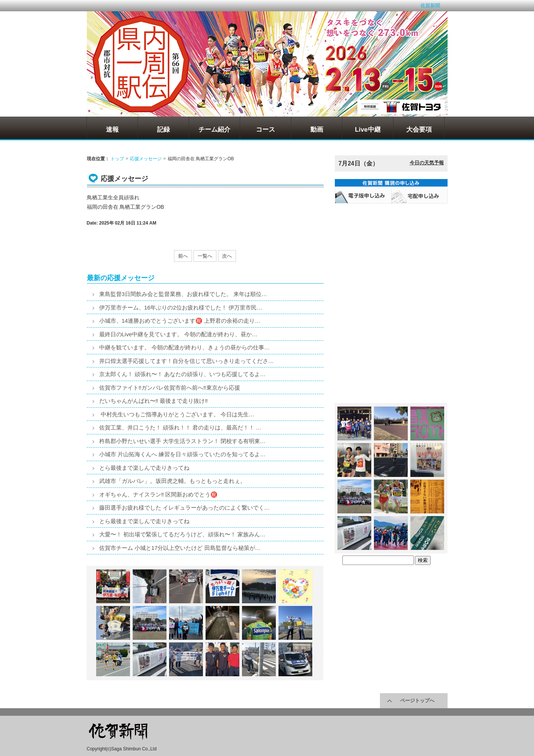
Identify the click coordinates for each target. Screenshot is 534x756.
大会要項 (419, 130)
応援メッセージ (146, 159)
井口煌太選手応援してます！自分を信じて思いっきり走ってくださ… (187, 361)
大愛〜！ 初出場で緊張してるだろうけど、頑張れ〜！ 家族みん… (182, 534)
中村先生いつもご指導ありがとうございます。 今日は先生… (177, 414)
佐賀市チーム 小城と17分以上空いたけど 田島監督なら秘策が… (180, 548)
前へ (183, 256)
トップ (117, 159)
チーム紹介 (214, 130)
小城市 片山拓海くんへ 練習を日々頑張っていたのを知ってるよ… (182, 454)
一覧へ (205, 256)
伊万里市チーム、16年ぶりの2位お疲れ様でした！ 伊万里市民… (181, 307)
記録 (163, 130)
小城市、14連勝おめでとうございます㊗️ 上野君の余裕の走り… (180, 321)
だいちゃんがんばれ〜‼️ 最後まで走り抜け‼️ (154, 401)
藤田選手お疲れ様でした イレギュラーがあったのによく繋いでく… (185, 508)
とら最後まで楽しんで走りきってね (144, 468)
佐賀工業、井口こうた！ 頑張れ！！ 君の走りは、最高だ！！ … (181, 427)
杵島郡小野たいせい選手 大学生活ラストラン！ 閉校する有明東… (182, 441)
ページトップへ (417, 701)
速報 (112, 130)
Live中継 (368, 130)
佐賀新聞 (430, 5)
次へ (227, 256)
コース (265, 130)
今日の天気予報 (427, 163)
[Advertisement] (391, 254)
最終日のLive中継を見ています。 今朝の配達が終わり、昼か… (179, 334)
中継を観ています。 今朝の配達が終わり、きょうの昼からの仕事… (185, 347)
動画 (317, 130)
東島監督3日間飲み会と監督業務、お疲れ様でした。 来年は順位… (183, 294)
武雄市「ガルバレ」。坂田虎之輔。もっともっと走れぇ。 (172, 481)
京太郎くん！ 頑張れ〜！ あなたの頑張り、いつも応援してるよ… (182, 374)
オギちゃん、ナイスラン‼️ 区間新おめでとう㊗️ (159, 494)
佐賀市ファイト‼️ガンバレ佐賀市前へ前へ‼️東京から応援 (170, 388)
